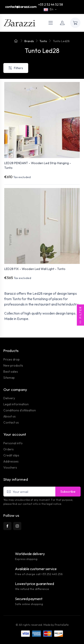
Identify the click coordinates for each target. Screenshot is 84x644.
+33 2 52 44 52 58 (51, 5)
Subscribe (68, 491)
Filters (16, 68)
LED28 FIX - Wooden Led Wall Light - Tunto (35, 269)
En (49, 9)
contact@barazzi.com (21, 7)
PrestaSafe (62, 625)
